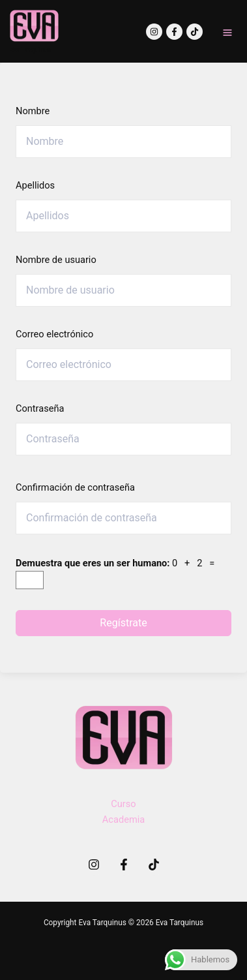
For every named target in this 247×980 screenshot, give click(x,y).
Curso (123, 804)
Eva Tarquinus (30, 50)
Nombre (33, 111)
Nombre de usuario (56, 260)
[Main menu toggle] (227, 33)
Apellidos (35, 185)
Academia (123, 819)
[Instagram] (154, 32)
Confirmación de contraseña (75, 487)
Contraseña (40, 408)
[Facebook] (174, 32)
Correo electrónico (54, 334)
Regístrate (123, 623)
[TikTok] (195, 32)
